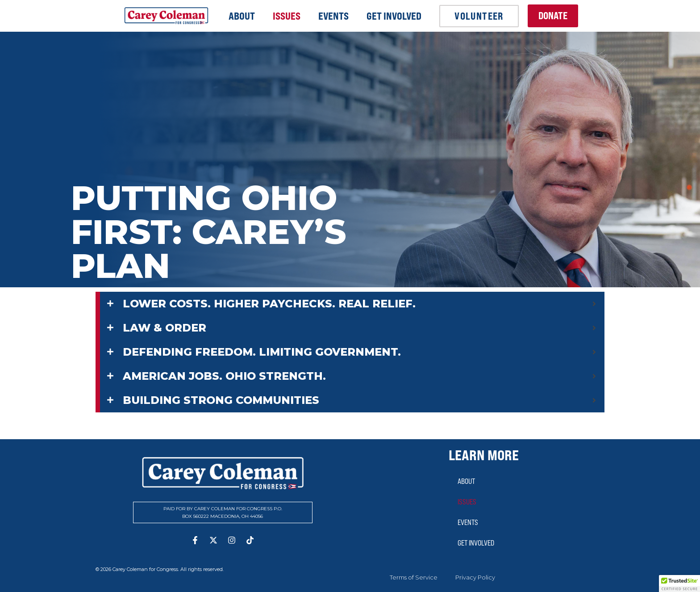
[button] (679, 584)
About (242, 16)
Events (333, 16)
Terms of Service (414, 577)
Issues (287, 16)
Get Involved (394, 16)
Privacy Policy (475, 577)
